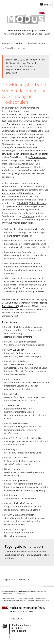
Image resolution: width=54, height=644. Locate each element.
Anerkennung (15, 124)
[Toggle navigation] (45, 4)
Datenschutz (25, 579)
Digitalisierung (12, 206)
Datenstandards (39, 157)
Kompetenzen (9, 128)
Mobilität (34, 170)
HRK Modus (8, 43)
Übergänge (36, 131)
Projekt (19, 43)
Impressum (9, 579)
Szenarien (29, 216)
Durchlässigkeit (39, 203)
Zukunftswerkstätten (36, 43)
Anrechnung (35, 124)
